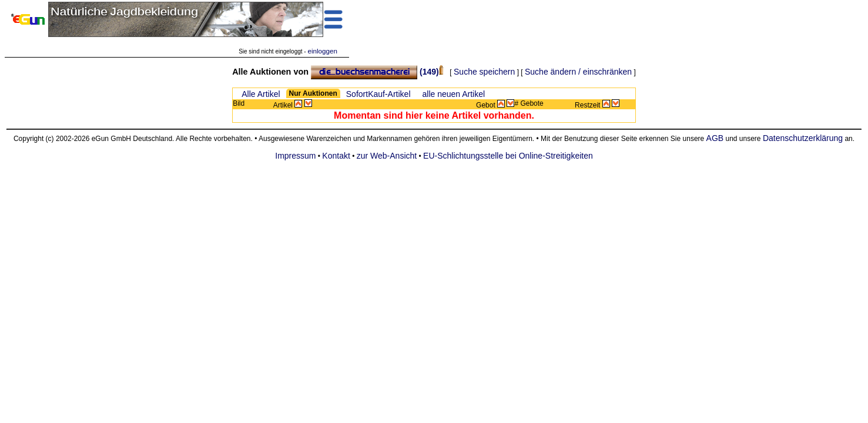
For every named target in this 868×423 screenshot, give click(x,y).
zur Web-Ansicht (387, 156)
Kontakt (336, 156)
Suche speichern (484, 72)
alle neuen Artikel (454, 94)
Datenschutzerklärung (803, 138)
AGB (715, 138)
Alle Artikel (261, 94)
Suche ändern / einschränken (578, 72)
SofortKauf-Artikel (378, 94)
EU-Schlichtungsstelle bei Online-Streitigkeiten (508, 156)
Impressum (295, 156)
